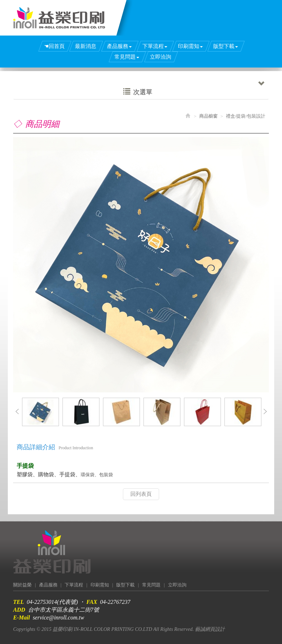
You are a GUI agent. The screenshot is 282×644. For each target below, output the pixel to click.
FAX (92, 602)
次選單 (194, 90)
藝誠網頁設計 (210, 629)
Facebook (256, 6)
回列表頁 (141, 494)
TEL (18, 602)
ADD (19, 610)
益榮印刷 (59, 18)
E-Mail (21, 618)
